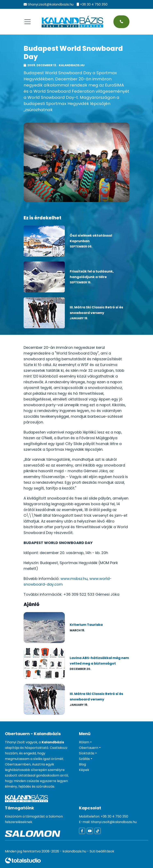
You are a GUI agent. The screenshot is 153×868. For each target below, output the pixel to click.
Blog (82, 764)
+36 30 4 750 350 (94, 4)
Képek (84, 770)
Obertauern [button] (89, 748)
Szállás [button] (84, 759)
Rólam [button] (84, 742)
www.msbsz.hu (74, 579)
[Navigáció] (27, 22)
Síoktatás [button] (87, 753)
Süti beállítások (102, 851)
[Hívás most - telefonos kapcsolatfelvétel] (121, 22)
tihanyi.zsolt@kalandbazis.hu (51, 4)
